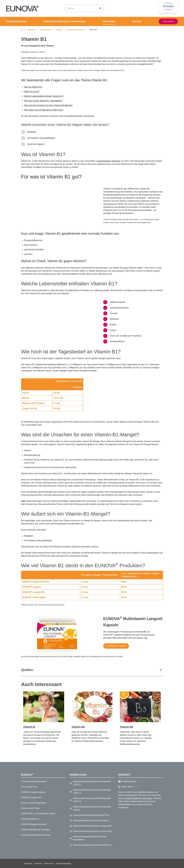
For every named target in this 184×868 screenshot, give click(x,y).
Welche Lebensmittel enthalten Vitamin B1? (44, 96)
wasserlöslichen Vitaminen (108, 161)
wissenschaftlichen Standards (138, 798)
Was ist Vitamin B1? (33, 87)
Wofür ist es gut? (32, 92)
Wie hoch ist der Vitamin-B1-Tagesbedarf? (43, 101)
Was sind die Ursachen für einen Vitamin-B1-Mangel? (48, 105)
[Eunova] (22, 30)
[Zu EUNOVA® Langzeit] (116, 660)
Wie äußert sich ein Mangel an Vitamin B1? (44, 110)
